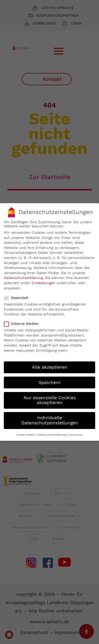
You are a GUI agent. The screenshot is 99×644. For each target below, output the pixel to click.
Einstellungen (43, 281)
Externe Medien (23, 322)
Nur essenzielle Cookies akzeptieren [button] (50, 398)
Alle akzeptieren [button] (50, 365)
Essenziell (18, 296)
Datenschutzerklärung (23, 276)
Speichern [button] (50, 380)
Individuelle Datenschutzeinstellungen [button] (50, 418)
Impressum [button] (75, 433)
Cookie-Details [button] (26, 433)
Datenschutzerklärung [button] (52, 433)
